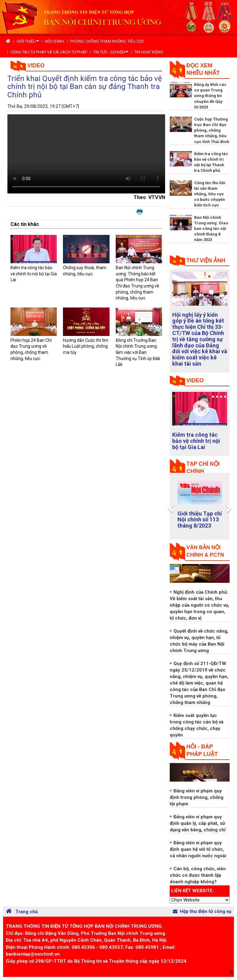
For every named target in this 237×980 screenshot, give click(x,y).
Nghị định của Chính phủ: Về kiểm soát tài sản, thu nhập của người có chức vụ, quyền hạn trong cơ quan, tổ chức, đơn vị (200, 605)
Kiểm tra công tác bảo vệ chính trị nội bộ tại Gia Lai (34, 274)
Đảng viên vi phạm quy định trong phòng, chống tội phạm (197, 797)
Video (36, 66)
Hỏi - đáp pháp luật (202, 750)
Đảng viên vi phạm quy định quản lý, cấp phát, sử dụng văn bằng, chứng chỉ (198, 823)
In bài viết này (140, 212)
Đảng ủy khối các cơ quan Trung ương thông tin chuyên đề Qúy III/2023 (210, 96)
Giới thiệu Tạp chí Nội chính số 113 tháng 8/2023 (200, 520)
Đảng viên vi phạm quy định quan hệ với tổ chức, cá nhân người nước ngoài (198, 849)
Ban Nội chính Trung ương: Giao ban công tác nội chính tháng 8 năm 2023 (211, 229)
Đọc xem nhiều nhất (203, 69)
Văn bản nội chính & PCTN (205, 551)
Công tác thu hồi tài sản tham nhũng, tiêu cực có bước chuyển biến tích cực (210, 194)
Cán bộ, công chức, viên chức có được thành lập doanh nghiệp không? (198, 875)
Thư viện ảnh (206, 261)
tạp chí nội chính (203, 468)
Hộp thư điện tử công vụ (202, 911)
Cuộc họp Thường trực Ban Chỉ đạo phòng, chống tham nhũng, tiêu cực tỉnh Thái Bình (212, 130)
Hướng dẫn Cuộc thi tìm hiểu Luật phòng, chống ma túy (86, 346)
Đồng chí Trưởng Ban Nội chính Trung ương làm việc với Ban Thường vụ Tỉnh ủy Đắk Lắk (138, 352)
